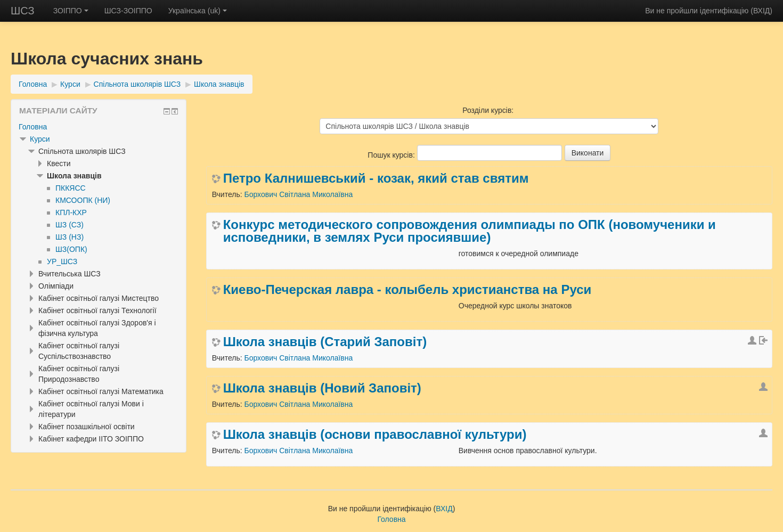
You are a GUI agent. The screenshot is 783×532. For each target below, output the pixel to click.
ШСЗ (23, 11)
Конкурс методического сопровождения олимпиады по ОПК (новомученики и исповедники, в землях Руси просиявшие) (470, 231)
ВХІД (761, 11)
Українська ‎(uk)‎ (198, 11)
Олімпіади (56, 286)
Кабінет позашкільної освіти (87, 427)
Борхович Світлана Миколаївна (298, 194)
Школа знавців (219, 84)
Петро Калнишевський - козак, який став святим (376, 178)
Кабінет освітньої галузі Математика (101, 391)
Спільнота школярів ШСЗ (137, 84)
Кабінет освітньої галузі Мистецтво (99, 298)
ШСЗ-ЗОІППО (128, 11)
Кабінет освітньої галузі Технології (97, 310)
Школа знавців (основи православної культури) (375, 435)
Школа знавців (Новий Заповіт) (322, 388)
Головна (33, 84)
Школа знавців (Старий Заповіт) (325, 342)
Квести (59, 163)
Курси (70, 84)
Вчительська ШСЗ (70, 274)
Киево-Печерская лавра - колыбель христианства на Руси (407, 290)
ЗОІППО (71, 11)
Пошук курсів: (392, 155)
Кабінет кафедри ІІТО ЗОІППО (91, 439)
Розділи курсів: (488, 110)
